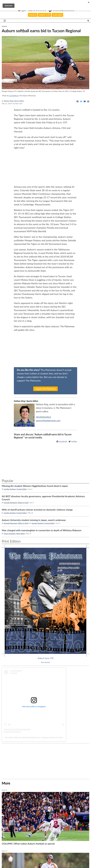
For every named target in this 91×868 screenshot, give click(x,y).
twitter (73, 441)
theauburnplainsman (32, 738)
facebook (62, 441)
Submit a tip (44, 15)
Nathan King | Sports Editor (14, 101)
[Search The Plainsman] (88, 21)
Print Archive (46, 662)
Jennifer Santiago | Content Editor (15, 489)
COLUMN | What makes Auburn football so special (28, 844)
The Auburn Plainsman (13, 738)
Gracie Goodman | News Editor (14, 534)
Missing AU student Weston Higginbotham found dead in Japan (35, 486)
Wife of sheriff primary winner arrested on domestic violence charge (37, 510)
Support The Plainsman (45, 389)
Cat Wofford (14, 96)
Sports (4, 26)
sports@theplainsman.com (49, 420)
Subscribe (57, 15)
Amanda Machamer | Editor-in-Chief (16, 503)
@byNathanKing (44, 417)
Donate (33, 15)
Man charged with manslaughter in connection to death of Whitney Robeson (42, 530)
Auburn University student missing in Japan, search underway (34, 520)
